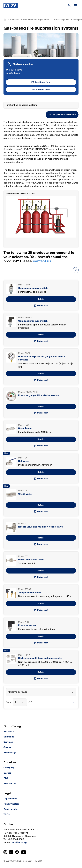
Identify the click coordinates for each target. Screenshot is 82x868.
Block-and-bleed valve (31, 560)
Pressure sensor (28, 625)
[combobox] (41, 692)
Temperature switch (29, 593)
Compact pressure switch (33, 288)
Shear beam (25, 428)
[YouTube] (24, 852)
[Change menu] (76, 5)
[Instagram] (5, 852)
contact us (42, 261)
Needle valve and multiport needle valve (40, 527)
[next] (73, 702)
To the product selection (62, 115)
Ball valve (23, 461)
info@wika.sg (13, 73)
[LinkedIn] (11, 852)
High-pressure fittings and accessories (40, 658)
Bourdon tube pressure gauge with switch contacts (42, 358)
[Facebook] (17, 852)
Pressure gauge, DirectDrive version (39, 395)
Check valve (25, 494)
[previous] (67, 702)
